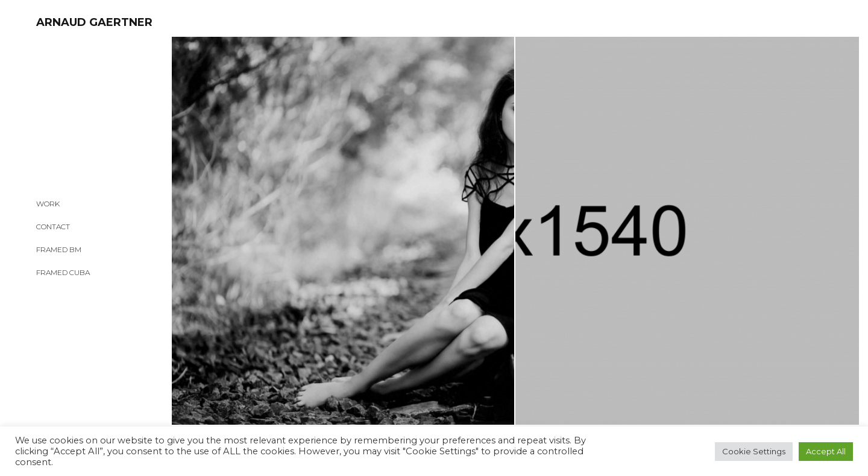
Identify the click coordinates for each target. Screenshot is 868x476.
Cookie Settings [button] (754, 451)
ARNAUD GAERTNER (94, 22)
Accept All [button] (826, 451)
